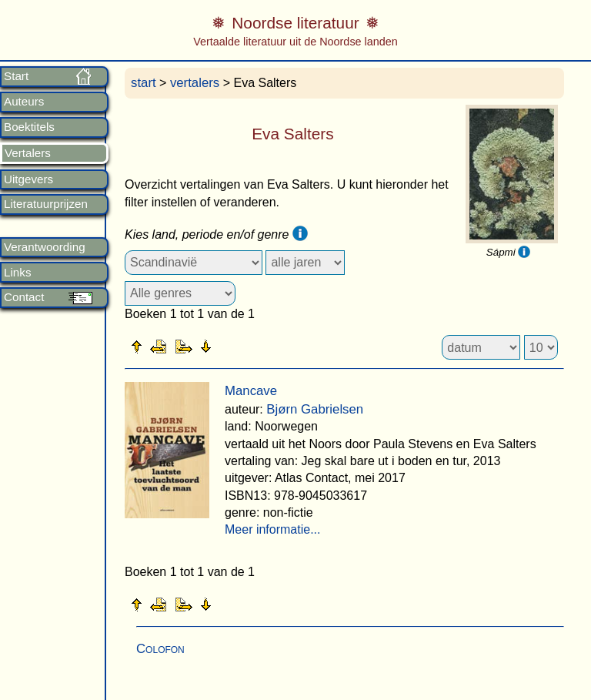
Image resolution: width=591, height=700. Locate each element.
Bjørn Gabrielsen (315, 409)
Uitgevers (28, 179)
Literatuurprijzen (46, 204)
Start (16, 76)
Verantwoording (45, 247)
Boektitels (29, 127)
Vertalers (28, 153)
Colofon (160, 649)
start (144, 83)
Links (17, 273)
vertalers (195, 83)
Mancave (251, 391)
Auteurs (24, 102)
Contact (24, 297)
